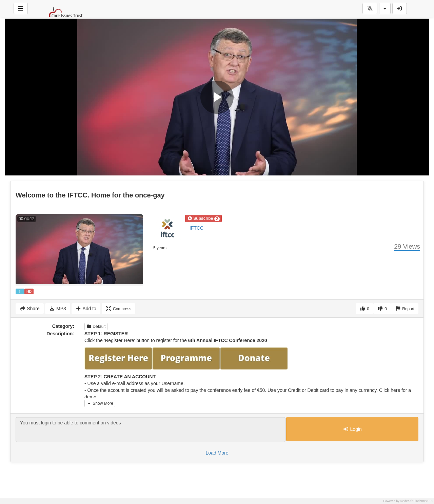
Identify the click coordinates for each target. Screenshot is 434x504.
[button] (203, 218)
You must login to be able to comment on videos (151, 429)
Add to (86, 309)
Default (96, 327)
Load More (217, 453)
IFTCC (196, 228)
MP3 (58, 309)
